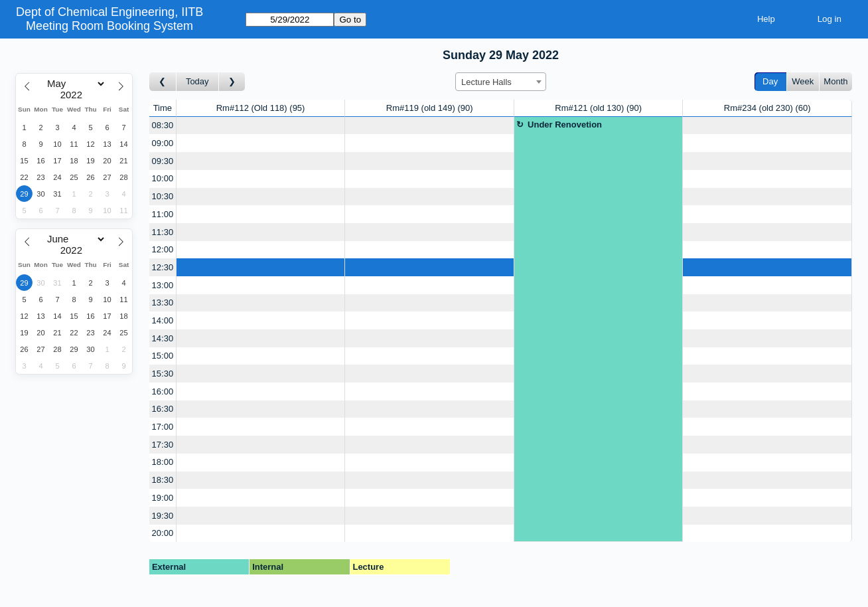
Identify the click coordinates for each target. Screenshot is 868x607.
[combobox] (501, 82)
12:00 (163, 249)
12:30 (163, 267)
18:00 (163, 462)
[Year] (74, 95)
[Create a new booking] (261, 126)
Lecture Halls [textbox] (486, 82)
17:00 (163, 427)
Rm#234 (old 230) (767, 108)
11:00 (163, 214)
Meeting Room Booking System (109, 26)
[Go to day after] (232, 82)
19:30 (163, 516)
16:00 (163, 391)
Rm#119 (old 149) (430, 108)
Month (835, 81)
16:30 (163, 409)
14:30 (163, 338)
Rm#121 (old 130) (598, 108)
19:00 (163, 498)
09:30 (163, 161)
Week (803, 81)
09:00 (163, 143)
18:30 (163, 480)
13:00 (163, 285)
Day (770, 81)
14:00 (163, 320)
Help (766, 19)
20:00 (163, 533)
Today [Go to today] (197, 81)
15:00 (163, 356)
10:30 (163, 196)
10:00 (163, 178)
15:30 (163, 374)
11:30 (163, 232)
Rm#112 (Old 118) (261, 108)
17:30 (163, 445)
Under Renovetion (565, 125)
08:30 (163, 125)
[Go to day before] (163, 82)
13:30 (163, 303)
